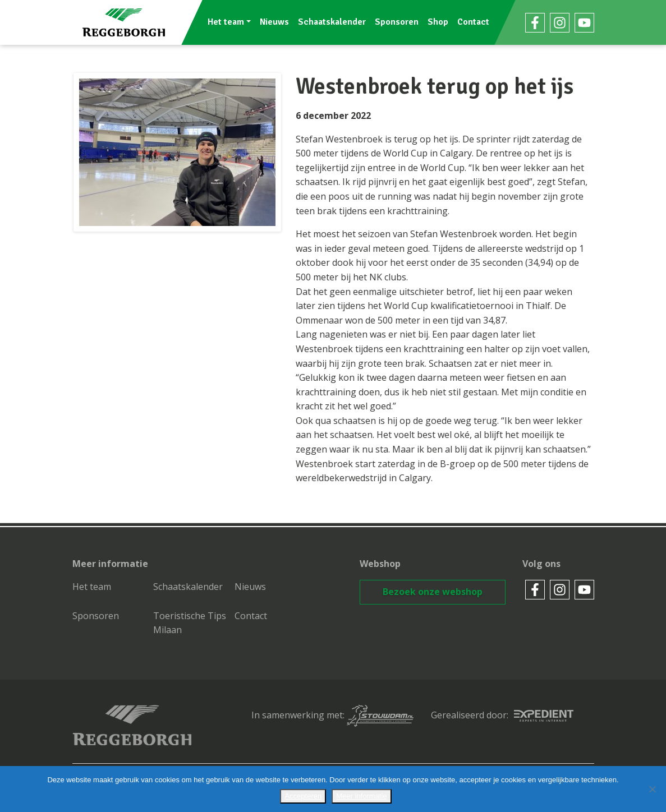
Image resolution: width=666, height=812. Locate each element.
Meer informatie (361, 796)
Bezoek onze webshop (433, 592)
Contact (474, 22)
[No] (652, 789)
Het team (226, 22)
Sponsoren (397, 22)
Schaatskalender (332, 22)
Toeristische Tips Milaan (190, 623)
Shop (438, 22)
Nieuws (275, 22)
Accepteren (303, 796)
